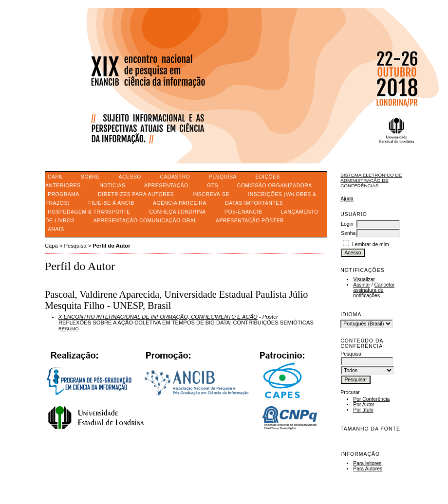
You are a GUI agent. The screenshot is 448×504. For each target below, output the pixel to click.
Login (347, 224)
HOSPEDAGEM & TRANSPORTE (89, 212)
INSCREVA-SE (211, 194)
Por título (363, 410)
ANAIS (56, 229)
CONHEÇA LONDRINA (177, 212)
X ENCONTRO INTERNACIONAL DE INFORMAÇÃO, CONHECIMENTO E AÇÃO (158, 317)
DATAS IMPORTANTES (254, 203)
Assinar (362, 285)
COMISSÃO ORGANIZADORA (275, 186)
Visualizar (364, 279)
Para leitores (367, 463)
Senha (348, 233)
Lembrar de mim (371, 244)
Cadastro (175, 177)
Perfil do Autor (111, 246)
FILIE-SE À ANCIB (111, 203)
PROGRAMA (64, 194)
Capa (55, 177)
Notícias (112, 186)
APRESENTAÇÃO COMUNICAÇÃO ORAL (145, 221)
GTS (213, 186)
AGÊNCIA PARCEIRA (180, 203)
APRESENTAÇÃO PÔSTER (250, 221)
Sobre (90, 177)
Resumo (69, 329)
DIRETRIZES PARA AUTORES (136, 194)
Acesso (130, 177)
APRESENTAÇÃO (166, 186)
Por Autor (364, 405)
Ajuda (347, 199)
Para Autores (368, 469)
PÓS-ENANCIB (243, 212)
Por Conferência (371, 399)
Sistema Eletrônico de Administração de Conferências (371, 180)
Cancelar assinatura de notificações (374, 290)
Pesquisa (223, 177)
